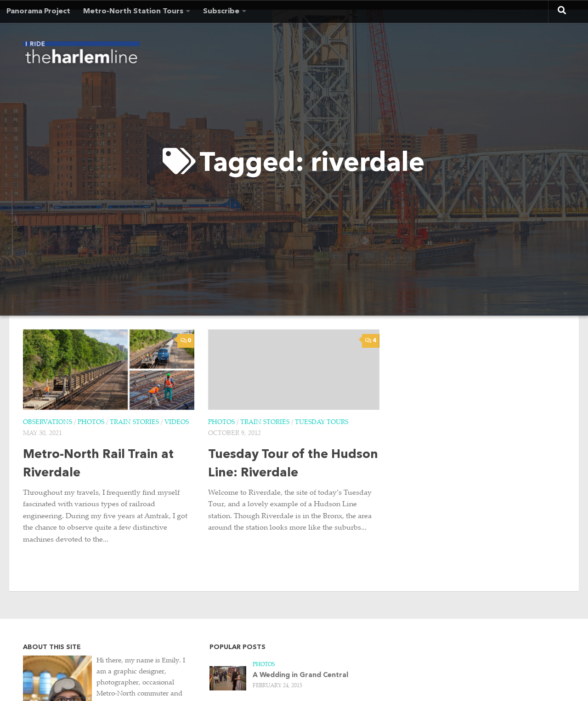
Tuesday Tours (322, 423)
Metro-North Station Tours (133, 11)
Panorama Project (38, 11)
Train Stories (134, 423)
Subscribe (221, 11)
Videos (177, 423)
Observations (48, 423)
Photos (91, 423)
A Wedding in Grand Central (300, 676)
